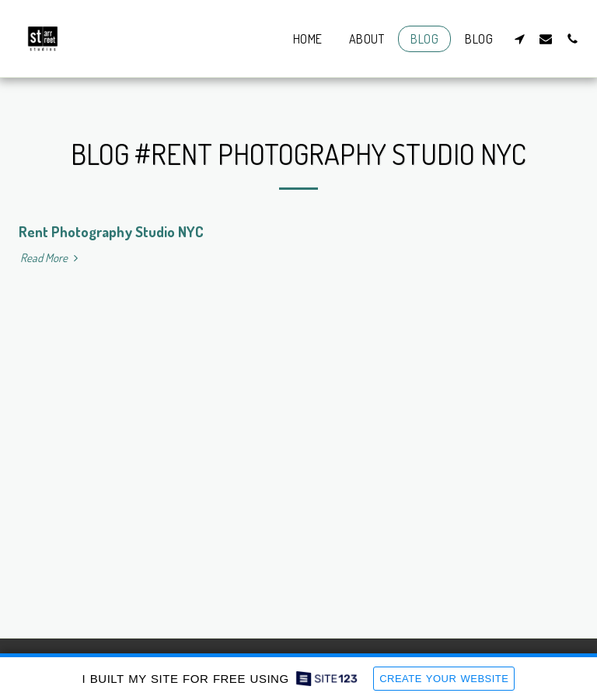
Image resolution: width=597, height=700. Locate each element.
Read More (51, 258)
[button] (519, 38)
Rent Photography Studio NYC (111, 231)
